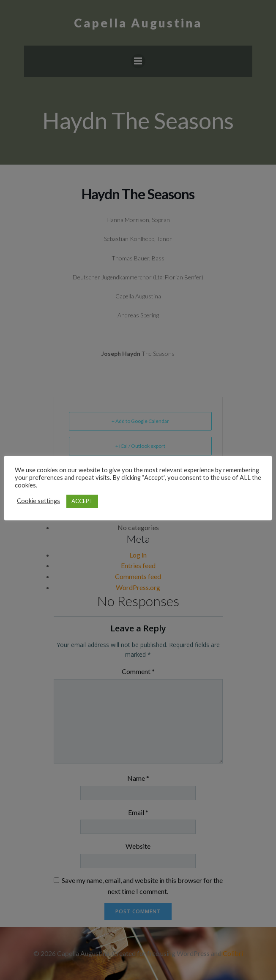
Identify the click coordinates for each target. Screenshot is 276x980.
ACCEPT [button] (82, 501)
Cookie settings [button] (38, 501)
